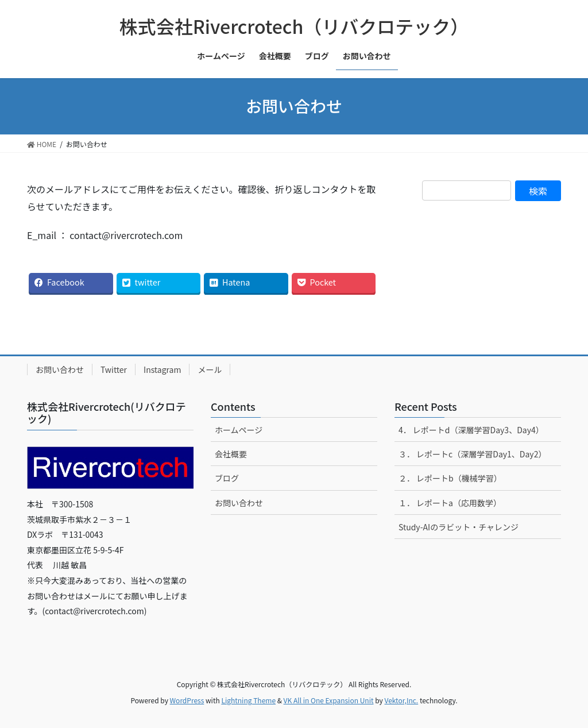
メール (210, 369)
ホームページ (239, 430)
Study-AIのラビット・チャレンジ (459, 527)
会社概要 (231, 454)
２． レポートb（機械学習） (450, 478)
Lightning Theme (248, 700)
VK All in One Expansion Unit (329, 700)
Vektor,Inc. (401, 700)
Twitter (114, 369)
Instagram (162, 369)
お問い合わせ (60, 369)
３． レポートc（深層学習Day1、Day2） (472, 454)
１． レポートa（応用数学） (450, 503)
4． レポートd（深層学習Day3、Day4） (471, 430)
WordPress (187, 700)
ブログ (227, 478)
